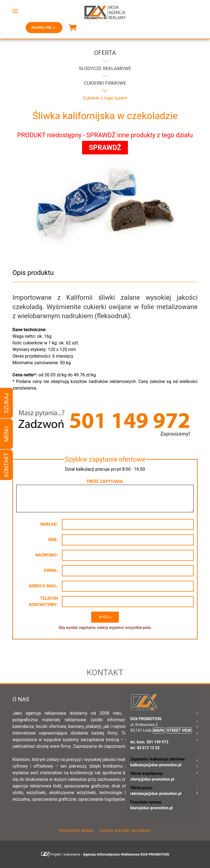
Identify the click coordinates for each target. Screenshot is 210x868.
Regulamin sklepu (77, 830)
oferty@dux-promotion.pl (152, 779)
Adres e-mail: (43, 586)
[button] (15, 11)
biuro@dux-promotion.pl (152, 808)
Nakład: (49, 524)
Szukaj (6, 403)
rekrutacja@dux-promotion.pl (156, 794)
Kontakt (6, 465)
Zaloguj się (44, 28)
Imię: (53, 540)
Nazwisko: (47, 555)
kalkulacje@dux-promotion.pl (156, 765)
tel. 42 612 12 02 (145, 748)
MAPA (159, 730)
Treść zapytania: (105, 481)
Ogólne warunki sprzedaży (125, 830)
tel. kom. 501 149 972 (149, 742)
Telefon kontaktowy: (43, 602)
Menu (6, 434)
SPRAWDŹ (105, 148)
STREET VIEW (179, 730)
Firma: (51, 570)
